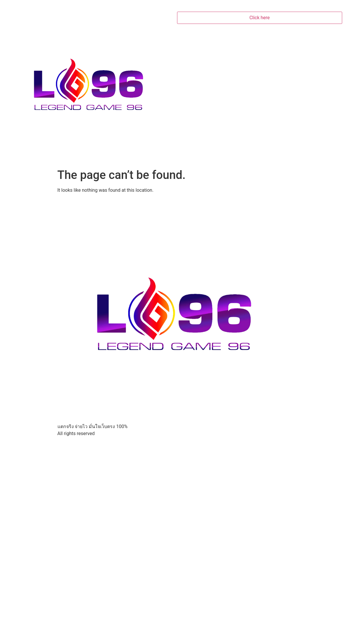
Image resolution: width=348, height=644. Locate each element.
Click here (260, 18)
